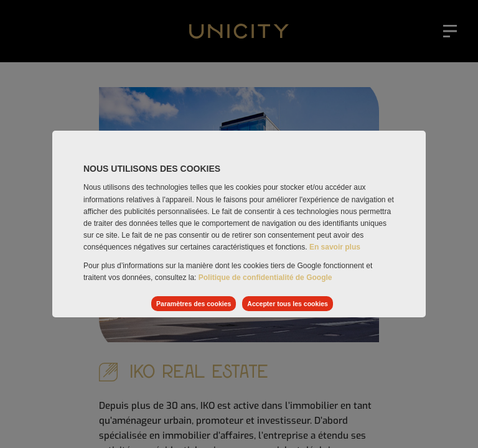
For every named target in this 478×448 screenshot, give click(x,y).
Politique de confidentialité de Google (265, 278)
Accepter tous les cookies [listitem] (288, 304)
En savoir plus (335, 247)
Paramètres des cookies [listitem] (194, 304)
